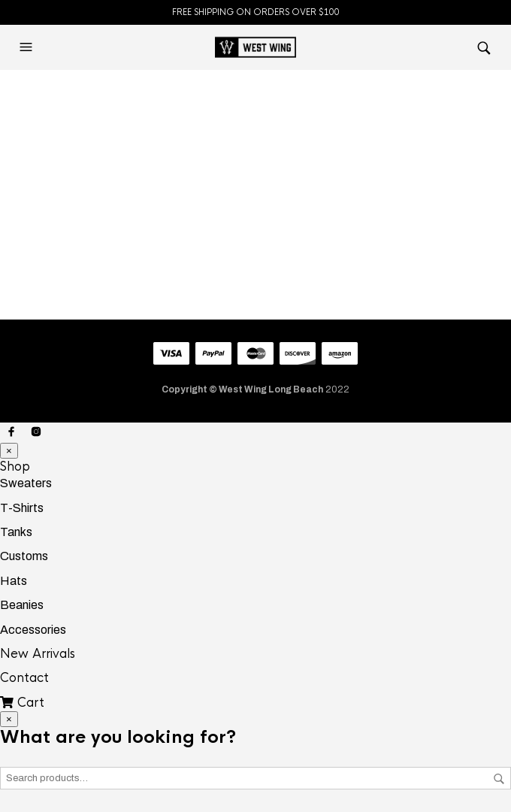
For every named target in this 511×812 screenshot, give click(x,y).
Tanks (16, 532)
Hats (14, 581)
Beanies (22, 605)
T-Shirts (22, 508)
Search (499, 779)
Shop (15, 467)
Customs (24, 556)
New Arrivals (38, 654)
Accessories (33, 630)
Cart (22, 703)
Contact (24, 678)
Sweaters (26, 483)
